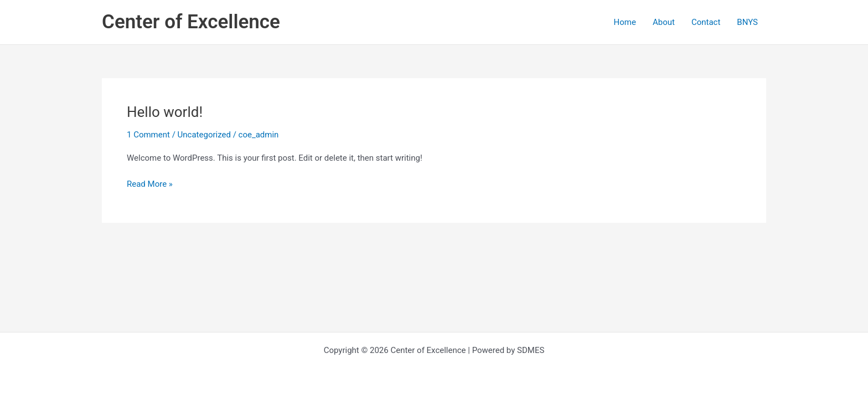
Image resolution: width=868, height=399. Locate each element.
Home (625, 22)
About (664, 22)
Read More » (150, 183)
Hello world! (165, 112)
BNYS (747, 22)
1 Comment (148, 135)
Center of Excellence (191, 22)
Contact (706, 22)
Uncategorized (204, 135)
